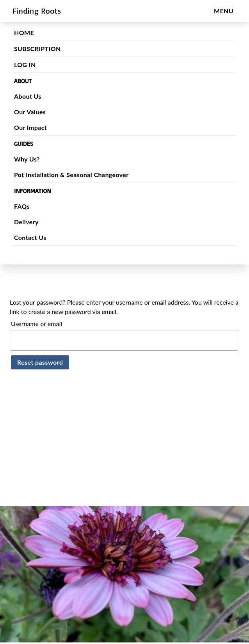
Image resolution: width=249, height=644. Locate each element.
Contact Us (36, 237)
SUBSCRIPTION (44, 49)
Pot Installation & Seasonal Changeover (78, 175)
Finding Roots (37, 11)
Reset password (40, 362)
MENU (224, 11)
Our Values (36, 112)
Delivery (33, 222)
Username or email (36, 324)
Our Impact (37, 127)
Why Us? (33, 159)
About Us (34, 96)
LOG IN (31, 65)
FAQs (28, 206)
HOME (30, 33)
